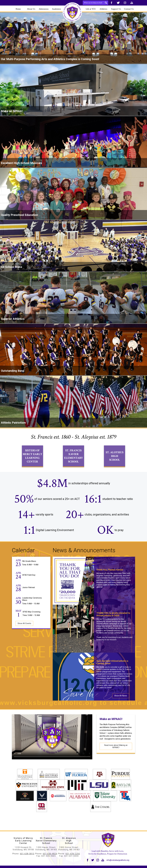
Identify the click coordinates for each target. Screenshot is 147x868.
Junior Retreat (29, 596)
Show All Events (24, 632)
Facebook (112, 3)
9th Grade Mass (29, 570)
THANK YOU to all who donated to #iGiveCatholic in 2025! (113, 623)
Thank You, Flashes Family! (110, 579)
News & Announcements (84, 559)
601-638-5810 (27, 854)
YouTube (132, 3)
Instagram (125, 3)
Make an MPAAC (12, 111)
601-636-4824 (50, 854)
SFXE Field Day (29, 584)
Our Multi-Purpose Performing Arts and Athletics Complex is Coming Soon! (50, 59)
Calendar (23, 559)
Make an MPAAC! (111, 728)
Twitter (118, 3)
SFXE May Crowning (32, 621)
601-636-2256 (73, 854)
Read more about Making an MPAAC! (116, 755)
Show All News (121, 705)
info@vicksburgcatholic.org (118, 860)
